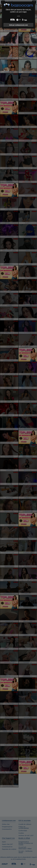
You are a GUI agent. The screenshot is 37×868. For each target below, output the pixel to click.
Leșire (18, 16)
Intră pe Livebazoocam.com (18, 25)
